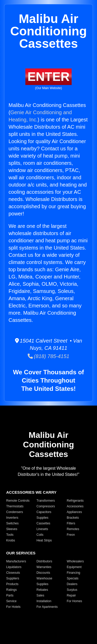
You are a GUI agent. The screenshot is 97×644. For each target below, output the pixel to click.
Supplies (42, 518)
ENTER (48, 77)
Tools (10, 535)
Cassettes (43, 523)
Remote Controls (18, 501)
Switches (12, 523)
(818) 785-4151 (48, 356)
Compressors (46, 506)
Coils (40, 535)
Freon (71, 535)
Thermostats (15, 506)
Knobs (11, 540)
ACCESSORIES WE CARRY (31, 492)
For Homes (74, 601)
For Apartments (47, 607)
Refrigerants (75, 501)
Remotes (73, 529)
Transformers (46, 501)
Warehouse (44, 578)
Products (12, 584)
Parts (10, 595)
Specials (73, 578)
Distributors (44, 561)
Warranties (44, 567)
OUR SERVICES (21, 553)
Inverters (12, 518)
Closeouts (13, 573)
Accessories (75, 506)
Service (11, 601)
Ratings (12, 590)
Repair (71, 595)
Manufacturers (16, 561)
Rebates (42, 590)
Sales (40, 595)
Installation (44, 601)
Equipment (74, 567)
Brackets (73, 518)
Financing (73, 573)
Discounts (43, 573)
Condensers (15, 512)
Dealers (72, 584)
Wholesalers (75, 561)
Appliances (74, 512)
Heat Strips (44, 540)
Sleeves (12, 529)
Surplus (72, 590)
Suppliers (13, 578)
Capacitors (44, 512)
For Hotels (13, 607)
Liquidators (14, 567)
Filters (71, 523)
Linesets (42, 529)
